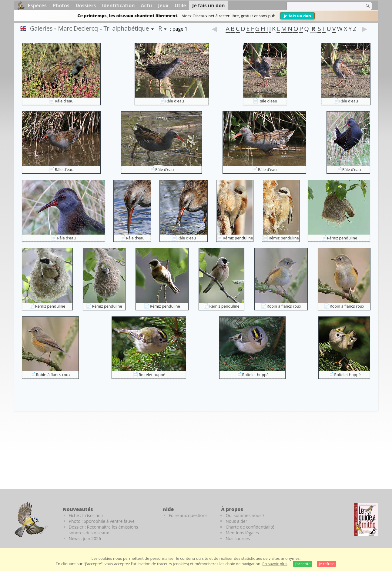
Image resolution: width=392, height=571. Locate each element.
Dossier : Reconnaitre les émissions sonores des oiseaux (104, 530)
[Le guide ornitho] (366, 519)
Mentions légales (242, 533)
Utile (180, 5)
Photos (61, 5)
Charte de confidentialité (250, 527)
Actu (147, 5)
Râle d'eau (64, 101)
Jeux (163, 5)
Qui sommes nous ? (245, 515)
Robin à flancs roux (284, 306)
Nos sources (238, 538)
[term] (322, 6)
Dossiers (86, 5)
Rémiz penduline (238, 238)
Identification (118, 5)
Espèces (37, 5)
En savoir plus (275, 564)
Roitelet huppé (152, 375)
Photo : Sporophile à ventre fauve (102, 521)
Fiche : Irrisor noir (86, 515)
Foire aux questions (188, 515)
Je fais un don (297, 16)
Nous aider (236, 521)
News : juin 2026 (85, 538)
